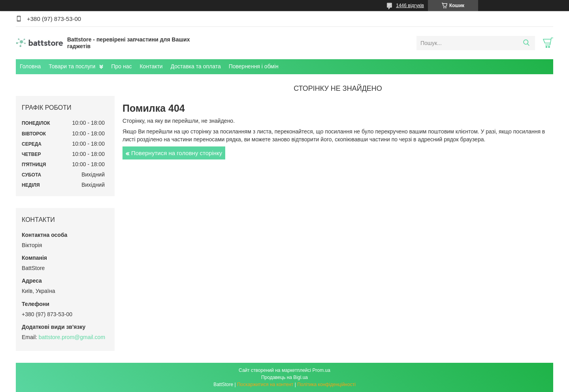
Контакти (151, 66)
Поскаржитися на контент (265, 384)
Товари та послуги (72, 66)
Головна (30, 66)
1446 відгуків (410, 6)
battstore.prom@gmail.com (72, 337)
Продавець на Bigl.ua (284, 377)
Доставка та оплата (196, 66)
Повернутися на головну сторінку (177, 153)
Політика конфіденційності (326, 384)
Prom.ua (321, 370)
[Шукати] (526, 43)
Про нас (121, 66)
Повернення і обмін (254, 66)
